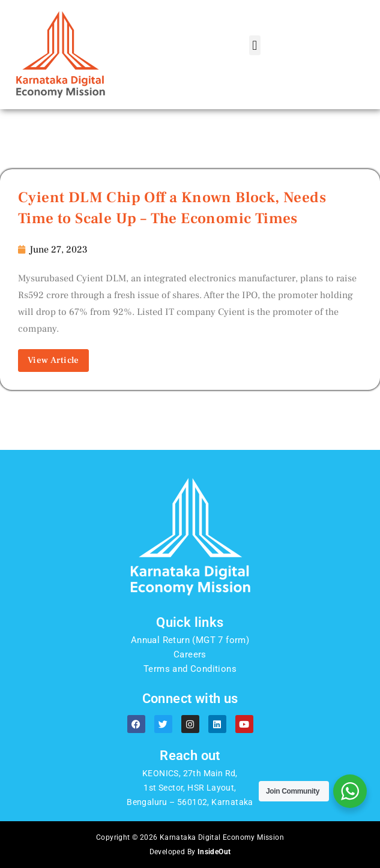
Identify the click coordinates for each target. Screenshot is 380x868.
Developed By (190, 852)
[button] (255, 45)
